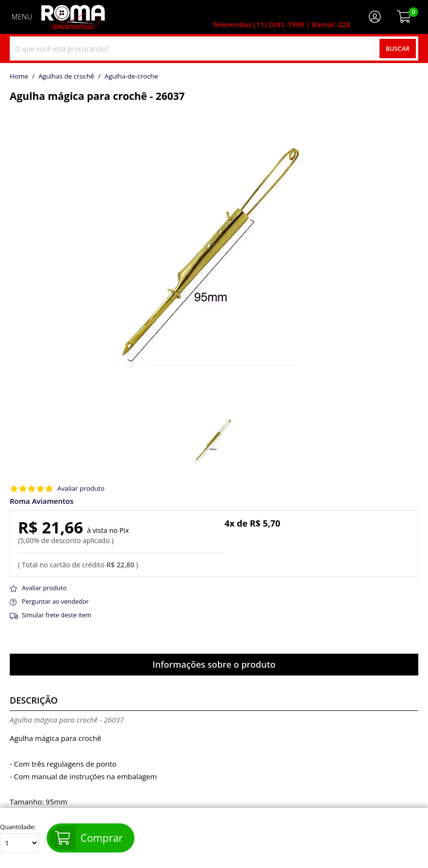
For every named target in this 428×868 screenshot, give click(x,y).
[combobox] (214, 48)
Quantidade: (19, 838)
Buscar (398, 48)
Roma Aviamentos (41, 501)
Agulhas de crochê (66, 77)
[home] (73, 17)
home (19, 77)
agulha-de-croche (131, 77)
